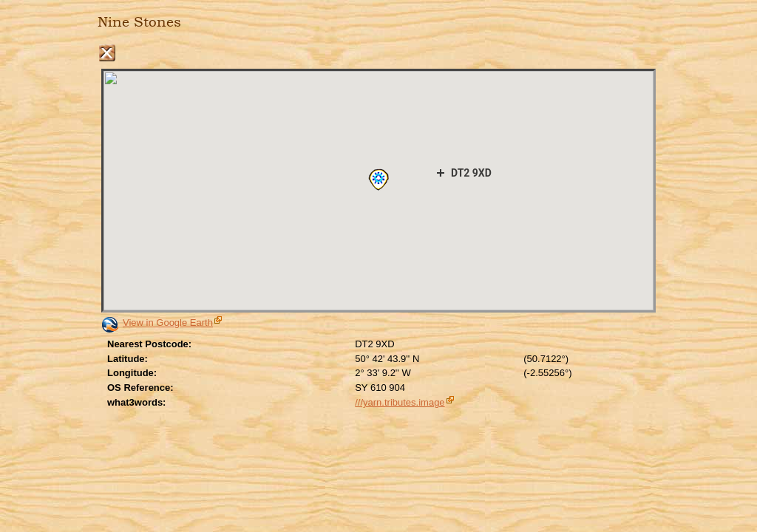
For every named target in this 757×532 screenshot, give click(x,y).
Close (107, 53)
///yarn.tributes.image (400, 402)
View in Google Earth (168, 323)
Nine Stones (139, 22)
